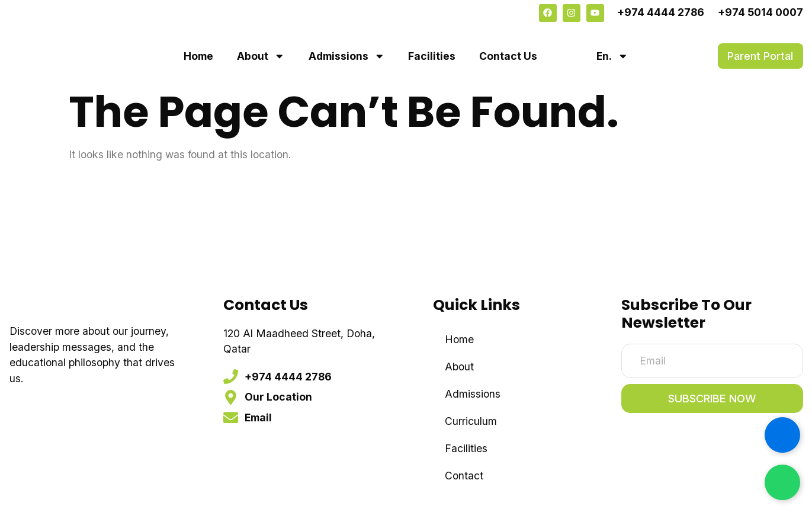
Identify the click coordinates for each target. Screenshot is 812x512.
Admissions (347, 56)
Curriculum (471, 421)
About (261, 56)
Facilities (432, 56)
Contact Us (508, 56)
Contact (464, 476)
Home (198, 56)
